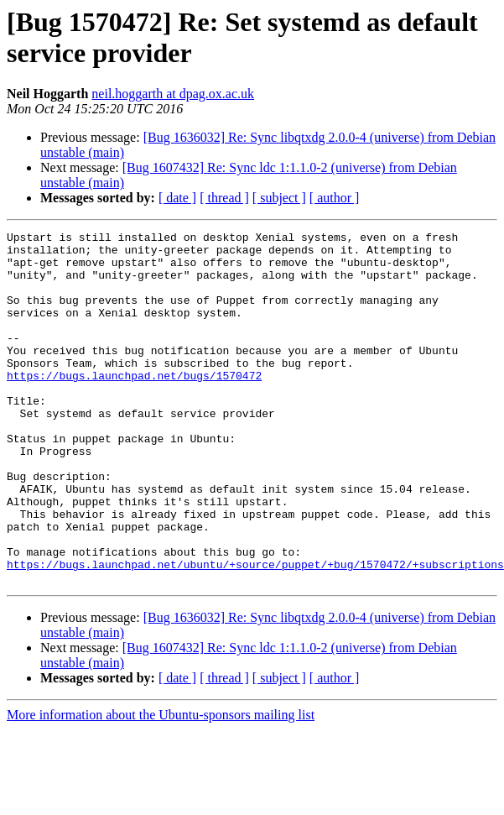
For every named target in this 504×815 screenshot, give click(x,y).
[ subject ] (279, 198)
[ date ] (177, 198)
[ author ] (335, 198)
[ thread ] (224, 198)
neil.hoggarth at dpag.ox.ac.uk (173, 94)
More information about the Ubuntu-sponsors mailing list (161, 785)
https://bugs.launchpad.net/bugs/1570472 (134, 405)
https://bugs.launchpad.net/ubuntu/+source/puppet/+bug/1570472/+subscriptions (255, 632)
